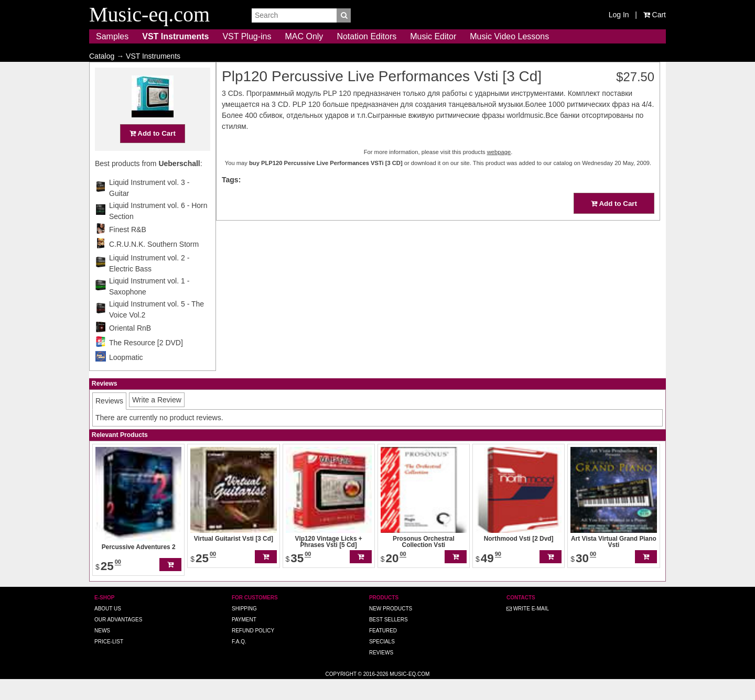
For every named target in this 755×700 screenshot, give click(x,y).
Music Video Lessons (509, 36)
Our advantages (118, 640)
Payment (244, 640)
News (102, 651)
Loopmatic (126, 378)
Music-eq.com (409, 694)
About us (108, 629)
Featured (383, 651)
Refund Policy (253, 651)
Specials (382, 662)
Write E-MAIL (528, 629)
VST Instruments (175, 36)
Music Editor (433, 36)
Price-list (109, 662)
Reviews (381, 673)
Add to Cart (153, 154)
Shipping (244, 629)
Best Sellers (389, 640)
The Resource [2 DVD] (146, 363)
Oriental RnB (130, 348)
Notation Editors (366, 36)
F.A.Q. (239, 662)
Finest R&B (128, 250)
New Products (391, 629)
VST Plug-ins (247, 36)
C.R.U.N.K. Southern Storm (154, 265)
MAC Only (304, 36)
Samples (112, 36)
